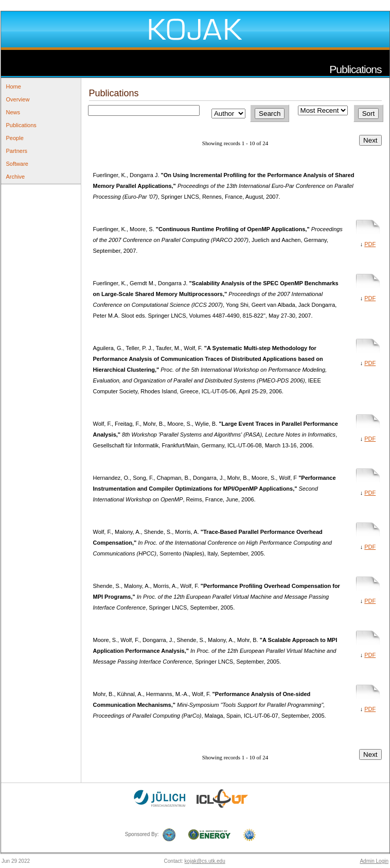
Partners (17, 151)
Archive (16, 177)
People (15, 138)
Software (17, 164)
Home (14, 86)
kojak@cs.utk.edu (205, 861)
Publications (21, 125)
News (13, 112)
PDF (370, 244)
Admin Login (374, 861)
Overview (18, 99)
